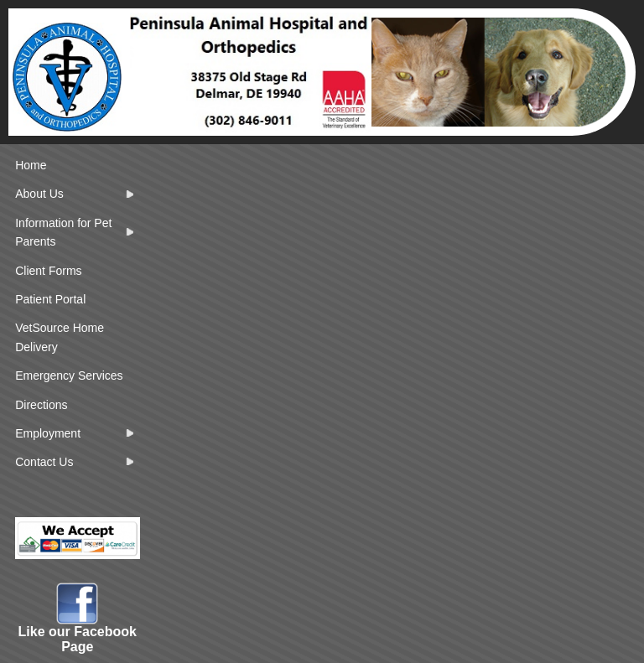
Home (31, 165)
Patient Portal (50, 299)
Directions (41, 405)
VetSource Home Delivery (60, 337)
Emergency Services (69, 376)
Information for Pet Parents (63, 232)
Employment (48, 433)
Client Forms (48, 271)
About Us (39, 194)
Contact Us (44, 462)
